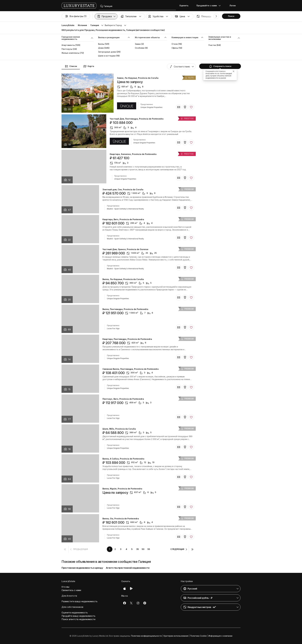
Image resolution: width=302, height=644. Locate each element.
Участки (212, 45)
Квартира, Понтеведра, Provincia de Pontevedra (127, 339)
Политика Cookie (198, 636)
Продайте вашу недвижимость (78, 616)
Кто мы (65, 587)
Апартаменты (68, 45)
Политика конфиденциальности (146, 636)
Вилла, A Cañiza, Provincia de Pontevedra (123, 459)
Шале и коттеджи (107, 56)
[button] (106, 16)
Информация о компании (220, 636)
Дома (101, 48)
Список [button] (71, 66)
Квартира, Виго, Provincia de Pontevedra (123, 219)
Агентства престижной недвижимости (128, 568)
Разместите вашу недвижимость (79, 601)
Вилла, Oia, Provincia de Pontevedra (121, 519)
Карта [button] (89, 66)
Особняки (140, 48)
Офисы (175, 48)
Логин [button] (233, 6)
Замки (138, 44)
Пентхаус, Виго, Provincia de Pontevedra (123, 399)
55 (149, 549)
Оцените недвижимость (75, 613)
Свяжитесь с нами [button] (71, 590)
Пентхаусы (67, 49)
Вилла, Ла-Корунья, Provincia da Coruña (123, 279)
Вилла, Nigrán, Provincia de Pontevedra (122, 489)
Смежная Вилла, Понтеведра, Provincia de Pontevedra (131, 369)
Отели (175, 44)
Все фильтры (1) (76, 16)
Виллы (101, 44)
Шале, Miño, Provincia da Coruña (119, 429)
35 (138, 549)
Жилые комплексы (70, 53)
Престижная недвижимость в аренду (82, 568)
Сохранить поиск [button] (220, 66)
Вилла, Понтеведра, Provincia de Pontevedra (125, 309)
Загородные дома (107, 52)
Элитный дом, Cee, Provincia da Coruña (123, 190)
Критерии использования (176, 636)
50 (143, 549)
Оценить (184, 6)
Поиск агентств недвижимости (78, 619)
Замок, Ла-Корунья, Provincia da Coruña (138, 78)
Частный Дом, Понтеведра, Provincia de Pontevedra (137, 119)
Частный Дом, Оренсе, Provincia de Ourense (125, 249)
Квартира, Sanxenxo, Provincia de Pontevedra (133, 154)
